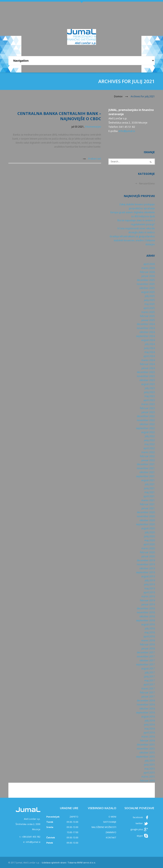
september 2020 (145, 524)
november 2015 (146, 749)
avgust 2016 (148, 717)
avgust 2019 (148, 576)
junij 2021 (149, 488)
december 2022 (146, 416)
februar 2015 (147, 781)
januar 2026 (148, 276)
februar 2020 (147, 552)
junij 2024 (149, 348)
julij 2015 (150, 761)
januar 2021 (148, 508)
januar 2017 (148, 697)
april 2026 (149, 264)
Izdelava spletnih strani (54, 862)
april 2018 (149, 636)
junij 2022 (149, 440)
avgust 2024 (148, 340)
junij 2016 (149, 725)
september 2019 (145, 572)
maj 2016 (150, 729)
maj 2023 (150, 396)
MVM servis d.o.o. (86, 862)
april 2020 (149, 544)
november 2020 (146, 516)
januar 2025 (148, 320)
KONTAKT (111, 837)
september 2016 (145, 713)
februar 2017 (147, 692)
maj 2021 (150, 492)
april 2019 (149, 592)
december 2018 (146, 608)
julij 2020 (150, 532)
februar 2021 (147, 504)
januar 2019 (148, 604)
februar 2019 (147, 600)
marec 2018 (148, 640)
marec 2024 (148, 360)
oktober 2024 (147, 332)
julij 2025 (150, 296)
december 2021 (146, 464)
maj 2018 (150, 632)
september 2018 (145, 620)
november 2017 (146, 656)
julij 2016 (150, 721)
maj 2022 (150, 444)
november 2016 (146, 705)
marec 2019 (148, 596)
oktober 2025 (147, 288)
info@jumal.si (127, 131)
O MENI (112, 817)
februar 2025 (147, 316)
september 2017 (145, 664)
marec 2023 (148, 404)
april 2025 (149, 308)
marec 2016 (148, 737)
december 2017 (146, 652)
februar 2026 (147, 272)
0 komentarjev (93, 127)
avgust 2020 (148, 528)
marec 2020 (148, 548)
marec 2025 (148, 312)
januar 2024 (148, 368)
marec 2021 (148, 500)
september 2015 (145, 757)
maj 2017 (150, 680)
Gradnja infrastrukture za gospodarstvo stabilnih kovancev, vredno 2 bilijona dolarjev (132, 240)
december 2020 (146, 512)
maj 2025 (150, 304)
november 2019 (146, 564)
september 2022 (145, 428)
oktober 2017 (147, 660)
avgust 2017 (148, 668)
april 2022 (149, 448)
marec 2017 (148, 688)
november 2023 (146, 376)
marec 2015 (148, 777)
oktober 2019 (147, 568)
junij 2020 (149, 536)
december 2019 (146, 560)
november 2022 (146, 420)
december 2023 (146, 372)
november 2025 (146, 284)
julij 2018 (150, 628)
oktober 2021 (147, 472)
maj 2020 (150, 540)
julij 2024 (150, 344)
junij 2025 (149, 300)
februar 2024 (147, 364)
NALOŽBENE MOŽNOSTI (104, 827)
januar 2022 (148, 460)
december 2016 (146, 701)
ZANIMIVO (111, 832)
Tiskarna (72, 862)
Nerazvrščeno (147, 184)
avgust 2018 (148, 624)
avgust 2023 (148, 384)
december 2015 (146, 745)
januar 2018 (148, 648)
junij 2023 (149, 392)
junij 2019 (149, 584)
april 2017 (149, 684)
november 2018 (146, 612)
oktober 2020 (147, 520)
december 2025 (146, 280)
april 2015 (149, 773)
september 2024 (145, 336)
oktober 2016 (147, 709)
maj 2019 (150, 588)
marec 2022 (148, 452)
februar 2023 (147, 408)
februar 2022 (147, 456)
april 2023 (149, 400)
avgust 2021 (148, 480)
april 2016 (149, 733)
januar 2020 (148, 556)
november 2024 (146, 328)
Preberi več (95, 159)
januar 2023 (148, 412)
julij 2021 (150, 484)
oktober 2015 (147, 753)
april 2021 (149, 496)
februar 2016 (147, 741)
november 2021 (146, 468)
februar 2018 (147, 644)
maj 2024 (150, 352)
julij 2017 (150, 672)
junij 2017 (149, 676)
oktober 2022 (147, 424)
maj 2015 (150, 769)
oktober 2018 (147, 616)
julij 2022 (150, 436)
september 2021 (145, 476)
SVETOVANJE (110, 822)
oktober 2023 (147, 380)
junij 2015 (149, 765)
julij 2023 (150, 388)
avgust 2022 (148, 432)
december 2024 (146, 324)
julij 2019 (150, 580)
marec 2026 (148, 268)
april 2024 (149, 356)
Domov (118, 96)
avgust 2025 (148, 292)
